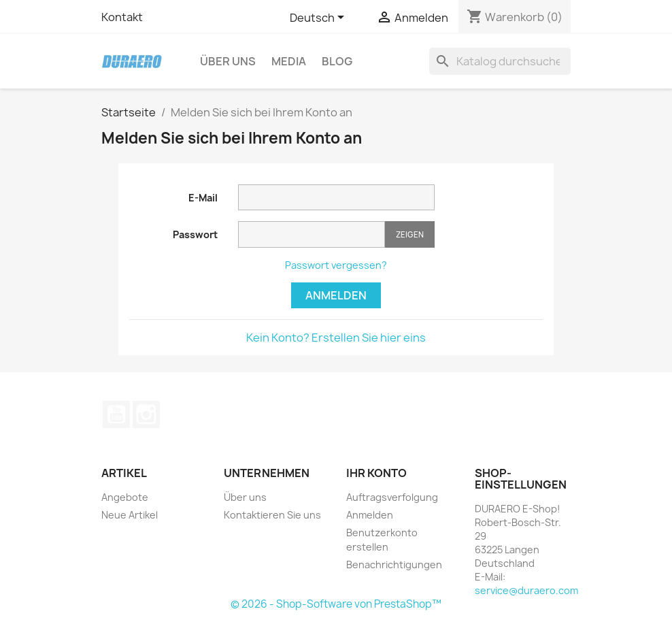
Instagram (146, 414)
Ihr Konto (376, 473)
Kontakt (122, 17)
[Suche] (500, 61)
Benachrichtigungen (394, 564)
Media (289, 61)
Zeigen (410, 234)
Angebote (125, 497)
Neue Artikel (130, 515)
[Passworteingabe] (312, 234)
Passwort (195, 234)
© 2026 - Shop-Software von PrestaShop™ (336, 604)
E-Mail (203, 198)
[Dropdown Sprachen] (319, 18)
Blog (337, 61)
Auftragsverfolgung (392, 497)
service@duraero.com (526, 590)
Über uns (228, 61)
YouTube (116, 414)
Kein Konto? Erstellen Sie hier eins (336, 338)
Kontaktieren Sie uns (272, 515)
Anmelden (336, 295)
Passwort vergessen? (336, 265)
